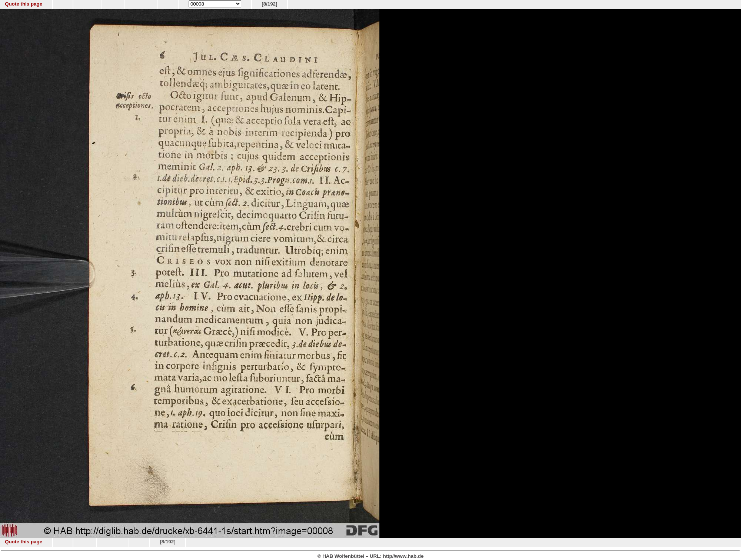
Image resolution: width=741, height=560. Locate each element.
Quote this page (24, 4)
